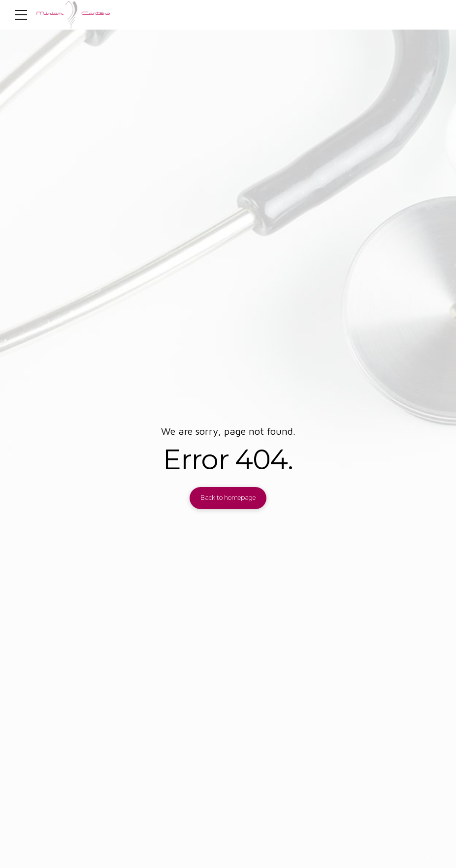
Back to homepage (228, 498)
